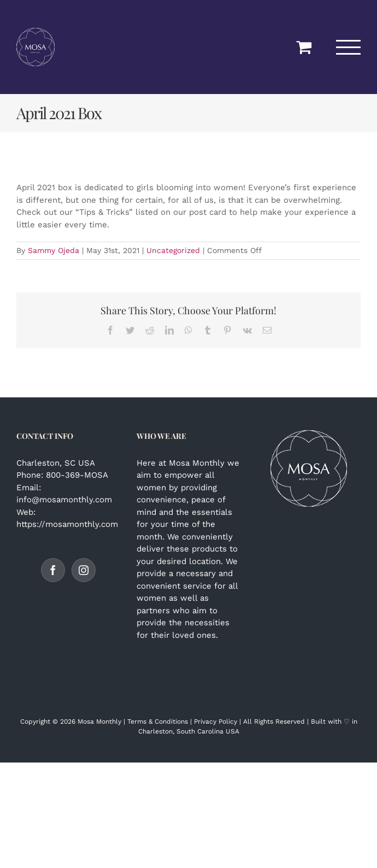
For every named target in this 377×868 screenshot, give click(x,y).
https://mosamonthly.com (67, 524)
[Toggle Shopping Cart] (304, 47)
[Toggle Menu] (349, 47)
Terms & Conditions (158, 722)
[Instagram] (84, 570)
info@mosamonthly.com (64, 500)
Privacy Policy (216, 722)
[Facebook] (53, 570)
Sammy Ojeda (54, 250)
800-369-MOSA (77, 475)
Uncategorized (173, 250)
